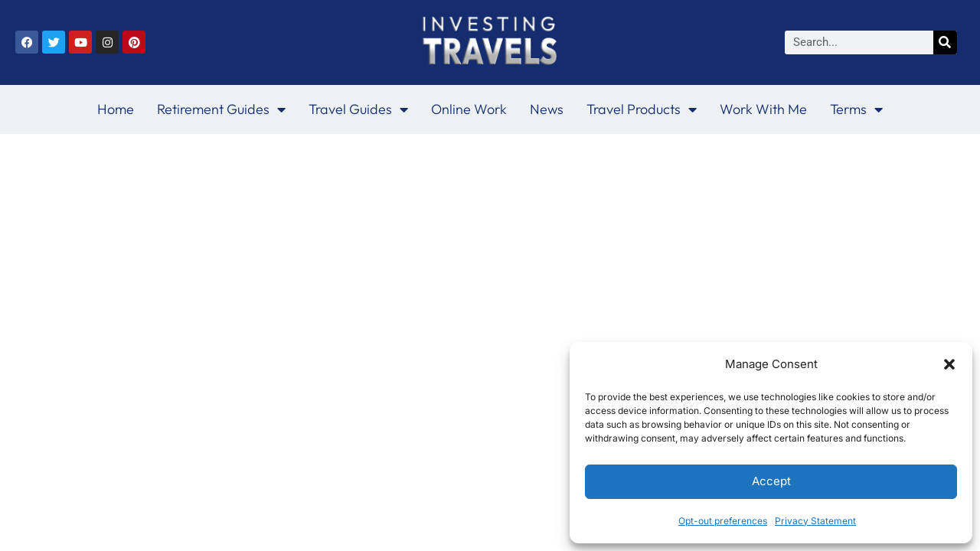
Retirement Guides (221, 109)
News (547, 109)
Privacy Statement (815, 521)
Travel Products (642, 109)
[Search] (945, 42)
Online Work (469, 109)
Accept (771, 481)
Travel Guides (358, 109)
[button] (949, 364)
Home (116, 109)
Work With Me (763, 109)
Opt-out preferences (723, 521)
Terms (856, 109)
